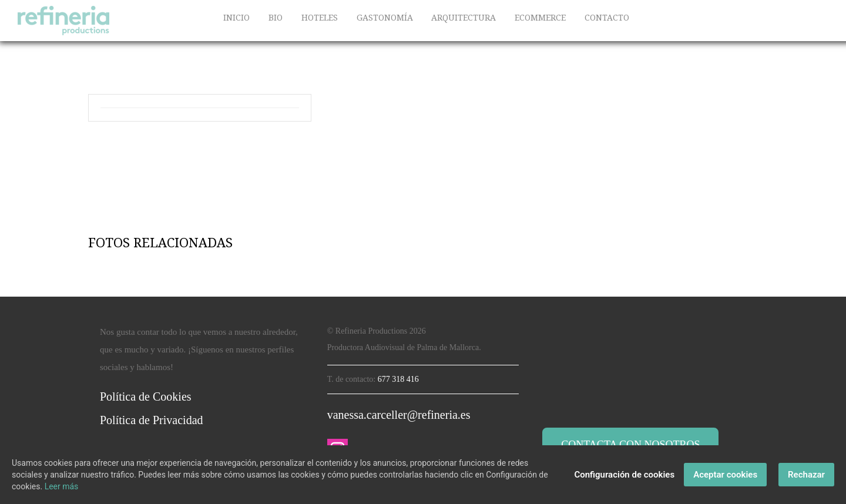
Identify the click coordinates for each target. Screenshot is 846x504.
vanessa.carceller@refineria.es (399, 415)
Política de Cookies (146, 397)
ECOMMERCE (540, 18)
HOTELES (320, 18)
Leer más (62, 486)
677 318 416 (398, 379)
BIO (276, 18)
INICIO (236, 18)
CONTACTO (607, 18)
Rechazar (806, 475)
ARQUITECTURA (464, 18)
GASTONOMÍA (385, 18)
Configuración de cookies (624, 475)
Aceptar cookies (725, 475)
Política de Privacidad (152, 420)
